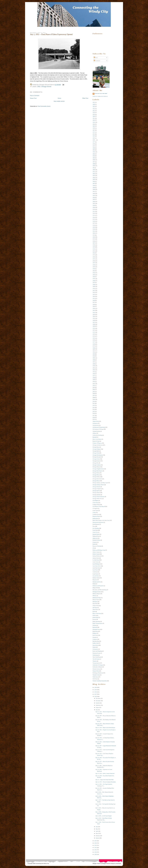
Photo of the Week (97, 613)
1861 (94, 118)
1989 (94, 364)
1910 (94, 209)
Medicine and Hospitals (98, 586)
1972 (94, 332)
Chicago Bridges (97, 449)
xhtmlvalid (118, 863)
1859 (94, 114)
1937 (94, 263)
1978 (94, 344)
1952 (39, 87)
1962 (94, 312)
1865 (94, 126)
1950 (94, 289)
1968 (94, 324)
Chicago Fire (96, 463)
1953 (94, 294)
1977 (94, 342)
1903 (94, 195)
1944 (94, 277)
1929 (94, 247)
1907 (94, 203)
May (97, 829)
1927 (94, 243)
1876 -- (94, 140)
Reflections (95, 631)
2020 (96, 687)
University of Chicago (98, 665)
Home (59, 98)
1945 (94, 279)
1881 (94, 150)
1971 (94, 330)
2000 (94, 382)
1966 (94, 320)
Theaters (95, 661)
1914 (94, 217)
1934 (94, 257)
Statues (94, 647)
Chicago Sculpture (97, 489)
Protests (95, 619)
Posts (96, 58)
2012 (94, 405)
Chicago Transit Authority (99, 497)
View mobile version (59, 101)
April (97, 831)
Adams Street (96, 421)
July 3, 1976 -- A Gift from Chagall (103, 816)
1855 (94, 108)
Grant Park (95, 530)
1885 (94, 158)
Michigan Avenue (97, 592)
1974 (94, 336)
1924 (94, 237)
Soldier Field (96, 643)
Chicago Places (96, 475)
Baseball (95, 437)
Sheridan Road (96, 641)
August (97, 707)
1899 (94, 188)
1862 (94, 120)
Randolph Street (96, 629)
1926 (94, 241)
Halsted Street (96, 534)
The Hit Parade (96, 659)
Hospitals (95, 542)
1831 (94, 102)
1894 (94, 178)
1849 (94, 104)
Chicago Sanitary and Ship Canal (100, 483)
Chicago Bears (96, 447)
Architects (95, 423)
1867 (94, 130)
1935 (94, 259)
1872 (94, 134)
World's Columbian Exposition (100, 681)
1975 (94, 338)
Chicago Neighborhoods (98, 469)
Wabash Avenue (96, 669)
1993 (94, 372)
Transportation (96, 663)
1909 (94, 207)
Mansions (95, 580)
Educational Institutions (98, 522)
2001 (94, 384)
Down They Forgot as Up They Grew (101, 520)
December (98, 698)
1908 (94, 205)
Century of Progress (97, 443)
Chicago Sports (96, 491)
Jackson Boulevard (97, 556)
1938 (94, 265)
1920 (94, 229)
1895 (94, 180)
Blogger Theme (97, 863)
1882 (94, 152)
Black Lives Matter (97, 439)
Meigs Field (95, 588)
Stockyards (95, 649)
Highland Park (96, 536)
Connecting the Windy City (42, 863)
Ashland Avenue (96, 431)
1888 (94, 164)
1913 (94, 215)
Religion (95, 633)
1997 (94, 376)
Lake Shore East (96, 568)
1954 (94, 297)
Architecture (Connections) (99, 427)
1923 (94, 235)
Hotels (94, 544)
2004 (94, 390)
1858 (94, 112)
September (98, 705)
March (97, 833)
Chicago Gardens (97, 465)
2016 (94, 413)
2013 (94, 407)
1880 (94, 148)
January (98, 838)
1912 (94, 213)
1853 (94, 106)
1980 (94, 348)
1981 (94, 350)
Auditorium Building (97, 435)
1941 (94, 271)
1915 (94, 219)
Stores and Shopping (97, 651)
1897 (94, 184)
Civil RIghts (95, 500)
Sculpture (95, 639)
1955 (94, 298)
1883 (94, 154)
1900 (94, 189)
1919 (94, 227)
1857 (94, 110)
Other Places (96, 609)
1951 (94, 291)
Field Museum (96, 524)
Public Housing (96, 621)
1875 (94, 138)
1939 (94, 267)
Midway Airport (96, 594)
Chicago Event (96, 459)
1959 (94, 306)
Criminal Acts (96, 514)
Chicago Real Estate (97, 479)
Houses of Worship (97, 546)
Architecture (96, 425)
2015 (94, 411)
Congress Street (96, 504)
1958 (94, 304)
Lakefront (95, 572)
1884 (94, 156)
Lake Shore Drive (97, 566)
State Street (95, 645)
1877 (94, 142)
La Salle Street (96, 560)
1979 (94, 346)
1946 (94, 281)
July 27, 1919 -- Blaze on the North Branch (105, 728)
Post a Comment (35, 96)
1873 (94, 136)
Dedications (95, 518)
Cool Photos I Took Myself (99, 506)
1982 (94, 352)
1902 (94, 193)
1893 (94, 176)
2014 (94, 409)
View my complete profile (100, 96)
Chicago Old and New (101, 94)
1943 (94, 275)
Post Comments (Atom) (44, 106)
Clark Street (95, 503)
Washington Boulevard (98, 673)
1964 (94, 316)
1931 (94, 251)
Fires (94, 526)
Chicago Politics (96, 477)
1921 (94, 231)
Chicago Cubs (96, 453)
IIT (93, 548)
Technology (95, 655)
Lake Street (95, 570)
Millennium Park (97, 598)
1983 (94, 354)
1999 (94, 380)
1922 (94, 233)
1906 (94, 201)
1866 (94, 128)
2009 (94, 400)
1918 (94, 225)
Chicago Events (46, 87)
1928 (94, 245)
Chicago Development (98, 455)
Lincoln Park (96, 576)
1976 (94, 340)
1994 (94, 374)
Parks (94, 611)
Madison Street (96, 578)
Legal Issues (96, 574)
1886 (94, 160)
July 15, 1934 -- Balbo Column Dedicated (105, 773)
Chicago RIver (96, 481)
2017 (94, 415)
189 (94, 168)
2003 (94, 388)
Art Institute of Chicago (98, 429)
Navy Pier (95, 604)
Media (94, 584)
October (98, 703)
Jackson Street (96, 558)
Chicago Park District (98, 471)
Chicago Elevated (97, 457)
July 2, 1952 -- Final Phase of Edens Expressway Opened (51, 34)
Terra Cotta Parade (97, 657)
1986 (94, 360)
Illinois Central (96, 554)
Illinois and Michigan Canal (99, 550)
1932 (94, 253)
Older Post (85, 98)
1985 (94, 358)
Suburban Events (97, 653)
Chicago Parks (96, 473)
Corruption (95, 508)
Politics (94, 615)
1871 (94, 132)
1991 (94, 368)
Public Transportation (98, 623)
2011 (94, 403)
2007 (94, 396)
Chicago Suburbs (97, 495)
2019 (94, 419)
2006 (94, 394)
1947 (94, 283)
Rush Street (95, 635)
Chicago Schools (97, 487)
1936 (94, 261)
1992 (94, 370)
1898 (94, 186)
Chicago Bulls (96, 451)
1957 (94, 302)
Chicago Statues (96, 493)
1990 (94, 366)
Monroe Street (96, 600)
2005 (94, 392)
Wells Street (95, 677)
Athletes (95, 433)
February (98, 836)
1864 (94, 124)
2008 (94, 397)
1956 (94, 300)
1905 (94, 199)
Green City (95, 532)
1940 (94, 269)
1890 (94, 170)
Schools (95, 637)
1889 (94, 166)
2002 (94, 386)
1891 (94, 172)
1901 (94, 191)
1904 (94, 197)
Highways (95, 538)
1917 (94, 223)
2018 (94, 417)
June (97, 827)
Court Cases (95, 510)
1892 (94, 174)
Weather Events (96, 675)
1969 (94, 326)
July (97, 710)
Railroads (95, 627)
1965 (94, 318)
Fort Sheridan (96, 528)
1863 (94, 122)
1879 (94, 146)
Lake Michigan (96, 564)
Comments (97, 61)
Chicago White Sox (97, 499)
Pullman (95, 625)
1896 (94, 182)
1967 (94, 322)
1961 (94, 310)
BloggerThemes (106, 863)
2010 (94, 401)
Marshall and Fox (97, 582)
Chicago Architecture (98, 445)
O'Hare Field (96, 606)
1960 (94, 308)
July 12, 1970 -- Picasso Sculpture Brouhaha (106, 782)
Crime (94, 512)
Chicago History (96, 467)
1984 (94, 356)
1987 (94, 362)
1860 (94, 116)
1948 (94, 285)
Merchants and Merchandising (100, 590)
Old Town (95, 608)
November (98, 701)
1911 (94, 211)
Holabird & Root (97, 540)
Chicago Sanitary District (98, 485)
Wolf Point (95, 679)
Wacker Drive (96, 671)
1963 (94, 314)
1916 (94, 221)
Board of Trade (96, 441)
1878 (94, 144)
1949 (94, 287)
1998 (94, 378)
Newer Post (33, 98)
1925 (94, 239)
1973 (94, 334)
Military (95, 596)
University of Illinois (97, 667)
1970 (94, 328)
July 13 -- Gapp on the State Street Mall (104, 780)
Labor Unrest (96, 562)
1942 (94, 273)
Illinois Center (96, 552)
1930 (94, 249)
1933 (94, 255)
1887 (94, 162)
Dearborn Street (96, 516)
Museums (95, 602)
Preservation (96, 617)
